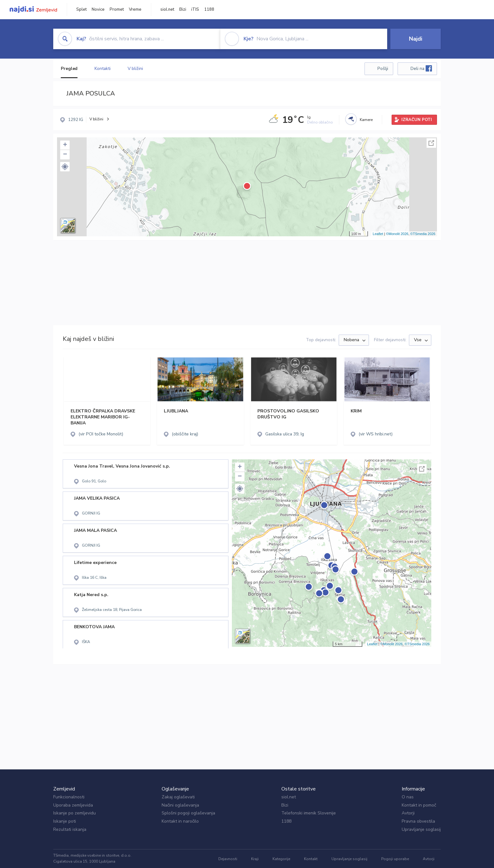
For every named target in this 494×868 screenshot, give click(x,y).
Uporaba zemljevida (73, 805)
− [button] (65, 155)
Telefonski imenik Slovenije (309, 813)
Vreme (135, 9)
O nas (408, 797)
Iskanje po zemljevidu (75, 813)
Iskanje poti (65, 821)
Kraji (255, 859)
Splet (81, 9)
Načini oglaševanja (180, 805)
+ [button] (65, 145)
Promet (117, 9)
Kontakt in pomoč (419, 805)
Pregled (69, 69)
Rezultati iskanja (70, 829)
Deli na (421, 68)
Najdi (416, 39)
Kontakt (311, 859)
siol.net (167, 9)
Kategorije (281, 859)
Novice (98, 9)
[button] (65, 167)
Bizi (183, 9)
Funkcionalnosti (69, 797)
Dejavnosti (228, 859)
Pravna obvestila (418, 821)
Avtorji (408, 813)
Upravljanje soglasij (421, 829)
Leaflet (378, 234)
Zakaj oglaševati (178, 797)
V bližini (135, 69)
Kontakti (102, 69)
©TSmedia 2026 (423, 234)
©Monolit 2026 (397, 234)
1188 (209, 9)
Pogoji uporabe (395, 859)
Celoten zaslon (431, 143)
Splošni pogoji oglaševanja (188, 813)
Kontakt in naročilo (180, 821)
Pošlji (383, 69)
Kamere (366, 120)
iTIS (195, 9)
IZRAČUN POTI (417, 120)
